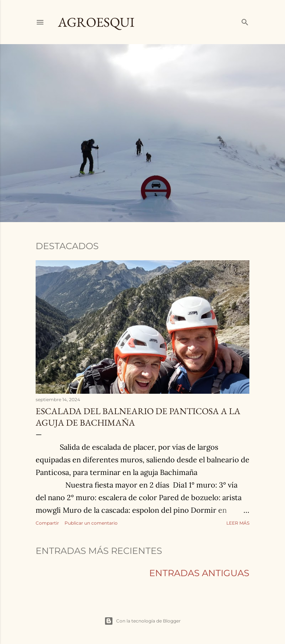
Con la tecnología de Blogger (142, 621)
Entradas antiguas (199, 573)
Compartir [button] (47, 523)
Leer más (238, 523)
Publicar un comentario (91, 523)
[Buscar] (245, 21)
